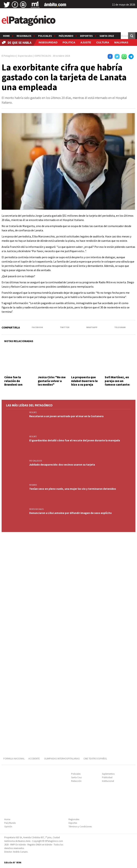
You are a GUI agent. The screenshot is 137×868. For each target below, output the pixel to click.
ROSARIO (33, 485)
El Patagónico (9, 56)
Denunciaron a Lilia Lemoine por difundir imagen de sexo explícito (70, 513)
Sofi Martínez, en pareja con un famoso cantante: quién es (117, 383)
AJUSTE (86, 42)
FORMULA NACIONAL (14, 759)
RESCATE (33, 412)
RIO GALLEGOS (36, 461)
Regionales (24, 36)
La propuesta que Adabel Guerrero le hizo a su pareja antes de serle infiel (85, 383)
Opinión (8, 827)
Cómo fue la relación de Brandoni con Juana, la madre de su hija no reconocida (18, 386)
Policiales (45, 36)
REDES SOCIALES (36, 509)
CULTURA (103, 42)
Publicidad (107, 777)
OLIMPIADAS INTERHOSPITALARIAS (62, 759)
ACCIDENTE (34, 759)
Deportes (86, 36)
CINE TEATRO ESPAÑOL (95, 759)
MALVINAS (121, 42)
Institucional (108, 781)
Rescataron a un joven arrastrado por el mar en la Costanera (66, 416)
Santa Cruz (107, 36)
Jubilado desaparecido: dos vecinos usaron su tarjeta (62, 465)
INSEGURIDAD (48, 42)
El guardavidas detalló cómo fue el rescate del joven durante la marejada (75, 440)
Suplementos (108, 774)
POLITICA (69, 42)
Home (6, 36)
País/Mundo (66, 36)
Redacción (76, 781)
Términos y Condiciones (80, 827)
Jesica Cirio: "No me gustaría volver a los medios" (52, 381)
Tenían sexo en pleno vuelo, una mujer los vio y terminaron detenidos (73, 489)
